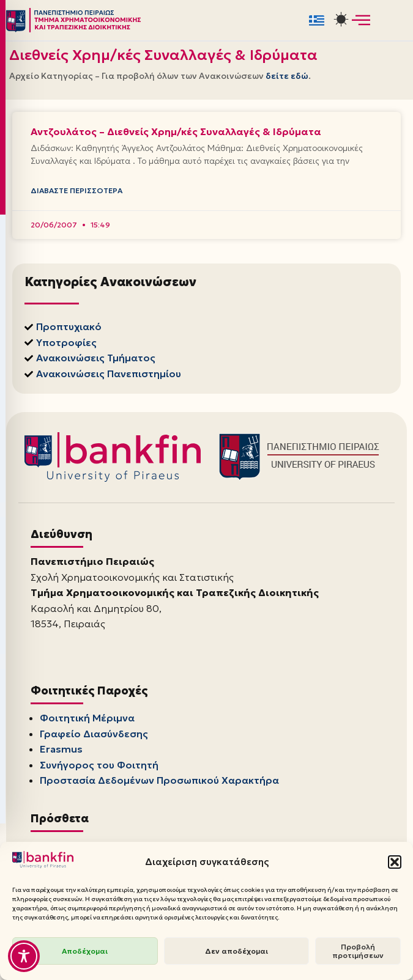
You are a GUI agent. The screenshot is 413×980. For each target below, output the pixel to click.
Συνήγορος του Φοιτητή (99, 767)
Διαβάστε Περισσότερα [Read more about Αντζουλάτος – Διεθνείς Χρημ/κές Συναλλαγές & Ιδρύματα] (76, 192)
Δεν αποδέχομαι (236, 951)
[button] (395, 862)
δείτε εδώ (287, 76)
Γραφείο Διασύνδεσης (94, 736)
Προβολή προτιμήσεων (358, 951)
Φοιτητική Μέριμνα (87, 720)
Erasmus (61, 751)
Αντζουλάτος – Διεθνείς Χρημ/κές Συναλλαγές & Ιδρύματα (176, 131)
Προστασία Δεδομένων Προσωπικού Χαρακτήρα (159, 783)
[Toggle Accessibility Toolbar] (24, 956)
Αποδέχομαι (85, 951)
